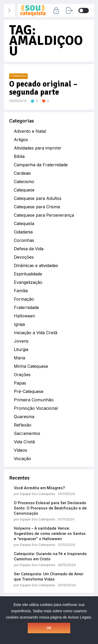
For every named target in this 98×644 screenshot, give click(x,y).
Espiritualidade (28, 274)
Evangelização (28, 282)
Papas (20, 383)
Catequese (24, 190)
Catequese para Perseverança (44, 215)
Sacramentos (27, 433)
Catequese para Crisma (37, 207)
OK (49, 628)
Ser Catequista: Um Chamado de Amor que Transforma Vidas (49, 576)
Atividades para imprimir (38, 148)
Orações (22, 375)
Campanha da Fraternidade (41, 165)
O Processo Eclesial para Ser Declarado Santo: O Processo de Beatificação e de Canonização (50, 508)
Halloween (24, 316)
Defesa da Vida (29, 249)
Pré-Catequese (29, 391)
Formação (24, 299)
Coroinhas (24, 240)
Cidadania (23, 232)
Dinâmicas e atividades (36, 265)
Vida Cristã (24, 442)
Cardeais (22, 173)
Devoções (24, 257)
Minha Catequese (31, 366)
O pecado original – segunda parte (43, 88)
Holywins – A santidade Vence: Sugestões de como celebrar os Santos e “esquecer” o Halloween (50, 533)
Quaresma (24, 417)
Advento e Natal (30, 131)
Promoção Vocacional (36, 408)
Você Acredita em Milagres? (39, 488)
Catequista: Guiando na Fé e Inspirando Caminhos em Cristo (50, 556)
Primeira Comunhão (34, 400)
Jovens (21, 341)
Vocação (22, 459)
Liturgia (21, 349)
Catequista (24, 223)
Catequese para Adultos (38, 198)
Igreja (19, 324)
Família (21, 291)
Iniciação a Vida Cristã (36, 333)
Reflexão (23, 425)
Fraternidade (26, 307)
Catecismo (24, 182)
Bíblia (19, 156)
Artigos (21, 140)
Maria (19, 358)
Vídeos (21, 450)
